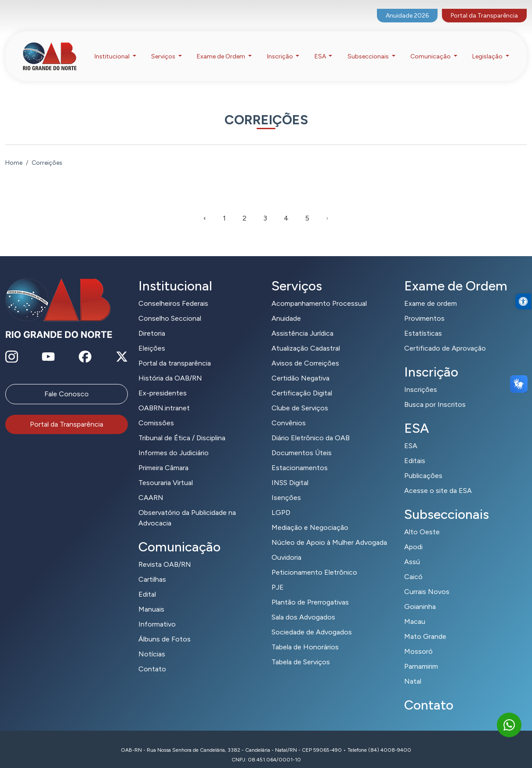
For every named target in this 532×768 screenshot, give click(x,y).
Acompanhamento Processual (319, 292)
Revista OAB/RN (165, 553)
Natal (413, 670)
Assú (412, 551)
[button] (523, 318)
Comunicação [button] (431, 48)
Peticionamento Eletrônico (314, 561)
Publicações (423, 465)
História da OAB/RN (170, 367)
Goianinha (420, 596)
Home (14, 152)
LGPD (281, 502)
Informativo (157, 613)
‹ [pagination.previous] (205, 207)
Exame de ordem (431, 292)
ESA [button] (321, 48)
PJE (278, 576)
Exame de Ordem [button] (222, 48)
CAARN (151, 487)
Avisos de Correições (305, 352)
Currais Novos (427, 581)
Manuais (151, 598)
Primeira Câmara (163, 457)
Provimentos (424, 307)
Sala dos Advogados (303, 606)
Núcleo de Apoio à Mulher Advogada (329, 531)
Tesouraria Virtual (166, 472)
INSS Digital (290, 472)
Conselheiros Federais (173, 292)
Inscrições (421, 379)
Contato (152, 658)
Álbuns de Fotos (165, 628)
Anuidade (286, 307)
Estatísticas (423, 322)
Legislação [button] (488, 48)
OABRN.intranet (164, 397)
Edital (147, 583)
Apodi (413, 536)
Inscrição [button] (281, 48)
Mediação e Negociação (310, 516)
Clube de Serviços (300, 397)
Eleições (152, 337)
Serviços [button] (164, 48)
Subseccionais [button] (369, 48)
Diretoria (152, 322)
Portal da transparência (175, 352)
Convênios (289, 412)
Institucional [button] (113, 48)
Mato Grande (425, 625)
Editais (415, 450)
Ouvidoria (286, 546)
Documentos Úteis (302, 442)
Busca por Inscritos (435, 393)
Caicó (413, 566)
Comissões (156, 412)
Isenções (286, 487)
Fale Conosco (67, 383)
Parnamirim (421, 655)
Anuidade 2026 (407, 7)
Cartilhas (152, 568)
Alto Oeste (422, 521)
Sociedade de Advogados (312, 621)
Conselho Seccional (170, 307)
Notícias (152, 643)
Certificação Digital (302, 382)
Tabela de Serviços (301, 651)
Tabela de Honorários (305, 636)
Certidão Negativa (300, 367)
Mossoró (418, 640)
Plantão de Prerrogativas (310, 591)
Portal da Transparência (484, 7)
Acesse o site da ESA (438, 480)
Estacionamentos (300, 457)
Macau (415, 610)
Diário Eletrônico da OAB (311, 427)
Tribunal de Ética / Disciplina (182, 427)
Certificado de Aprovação (445, 337)
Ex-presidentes (163, 382)
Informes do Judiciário (174, 442)
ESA (411, 435)
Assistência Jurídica (302, 322)
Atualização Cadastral (306, 337)
